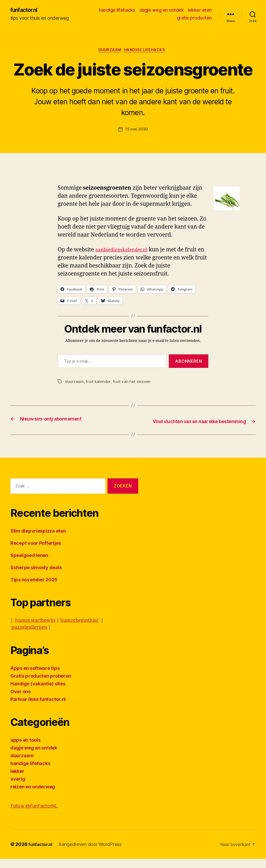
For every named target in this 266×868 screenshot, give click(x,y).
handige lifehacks (117, 11)
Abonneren (189, 363)
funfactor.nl (27, 10)
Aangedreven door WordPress (92, 853)
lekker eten (200, 11)
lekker (17, 780)
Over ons (21, 701)
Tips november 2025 (34, 589)
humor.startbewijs (35, 629)
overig (18, 788)
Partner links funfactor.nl (38, 708)
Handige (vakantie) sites (38, 693)
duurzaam (109, 52)
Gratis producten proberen (41, 685)
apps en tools (25, 749)
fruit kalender (99, 384)
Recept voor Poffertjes (36, 552)
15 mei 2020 (137, 132)
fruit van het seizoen (133, 384)
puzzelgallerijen (29, 636)
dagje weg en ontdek (162, 11)
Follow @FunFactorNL (34, 815)
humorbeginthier (80, 629)
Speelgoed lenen (29, 564)
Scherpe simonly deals (36, 577)
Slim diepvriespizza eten (38, 540)
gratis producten (194, 18)
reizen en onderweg (33, 796)
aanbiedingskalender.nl (126, 252)
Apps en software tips (35, 677)
